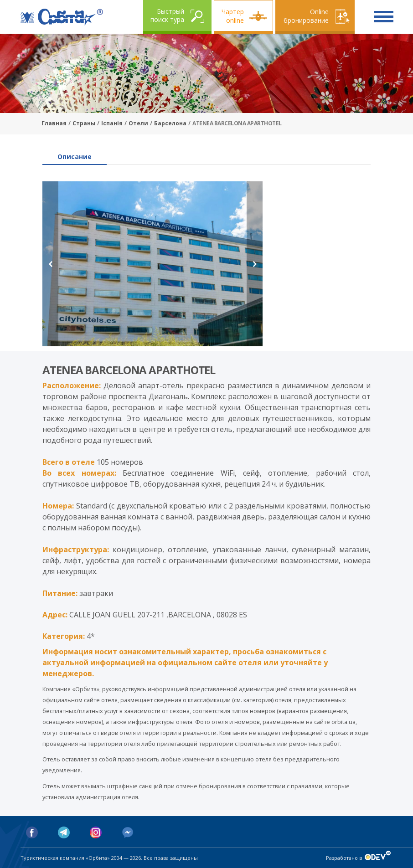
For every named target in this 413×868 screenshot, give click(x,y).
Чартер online (233, 16)
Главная (54, 123)
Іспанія (112, 123)
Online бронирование (306, 16)
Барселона (170, 123)
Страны (84, 123)
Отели (138, 123)
